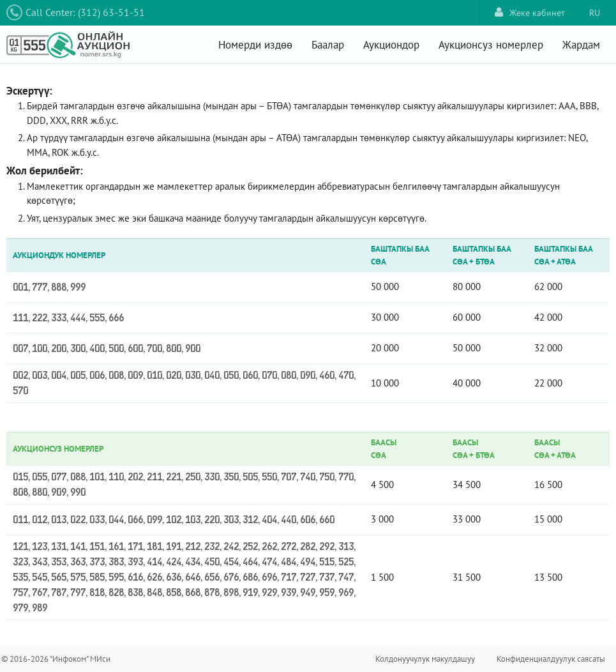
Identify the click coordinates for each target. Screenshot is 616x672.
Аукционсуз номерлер (491, 45)
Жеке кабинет (530, 12)
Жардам (581, 45)
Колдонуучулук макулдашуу (425, 659)
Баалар (328, 45)
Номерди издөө (255, 45)
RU (595, 13)
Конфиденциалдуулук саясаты (551, 659)
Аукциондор (391, 45)
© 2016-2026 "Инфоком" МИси (56, 659)
